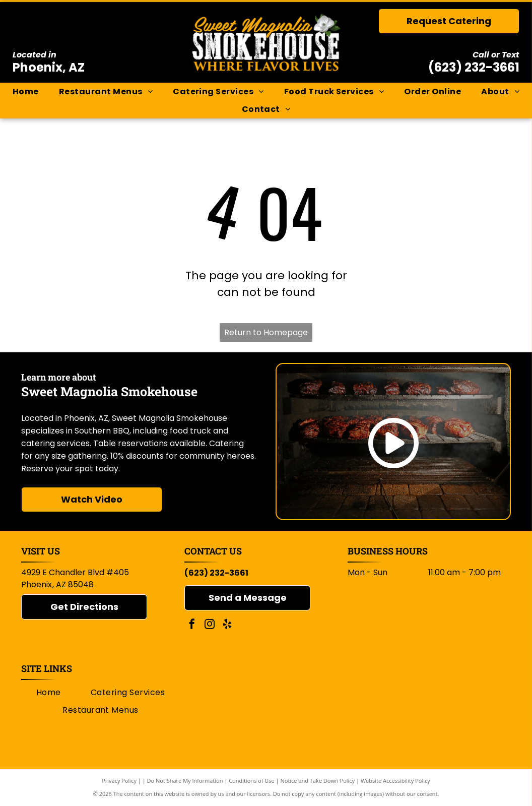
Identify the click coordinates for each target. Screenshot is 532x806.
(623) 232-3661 (474, 67)
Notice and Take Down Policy (318, 781)
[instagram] (210, 625)
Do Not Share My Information (185, 781)
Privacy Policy (119, 781)
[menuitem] (26, 92)
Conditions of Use (252, 781)
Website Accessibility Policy (395, 781)
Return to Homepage (266, 332)
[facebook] (192, 625)
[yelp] (227, 625)
